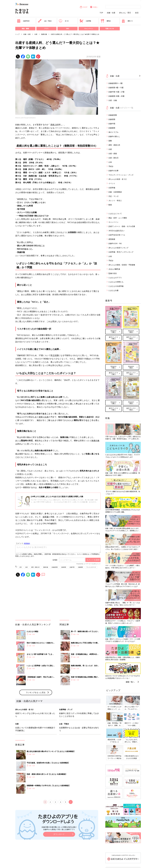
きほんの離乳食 (114, 269)
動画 (110, 205)
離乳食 (106, 21)
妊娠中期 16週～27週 (116, 92)
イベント (112, 183)
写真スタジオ (110, 29)
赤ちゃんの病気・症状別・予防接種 (122, 265)
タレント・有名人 (115, 200)
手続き (111, 166)
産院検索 (112, 239)
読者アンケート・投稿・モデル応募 (122, 226)
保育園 (46, 517)
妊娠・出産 (111, 13)
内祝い (94, 7)
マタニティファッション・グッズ (121, 175)
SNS (68, 29)
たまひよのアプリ (115, 278)
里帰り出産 (44, 417)
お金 (110, 162)
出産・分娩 (113, 100)
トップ (17, 34)
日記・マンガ (113, 196)
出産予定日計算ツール (117, 235)
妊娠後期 (80, 567)
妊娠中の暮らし (114, 136)
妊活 (137, 13)
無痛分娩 (44, 34)
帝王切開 (55, 355)
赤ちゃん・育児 (125, 13)
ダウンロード (59, 834)
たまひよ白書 (113, 290)
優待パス (127, 21)
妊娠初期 (64, 567)
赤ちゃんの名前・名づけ (118, 179)
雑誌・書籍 (25, 29)
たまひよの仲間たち (116, 282)
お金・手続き (45, 21)
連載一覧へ (130, 682)
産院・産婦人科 (35, 567)
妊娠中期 (72, 567)
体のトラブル (113, 132)
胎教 (110, 141)
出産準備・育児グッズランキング (121, 252)
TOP (101, 13)
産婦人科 (54, 125)
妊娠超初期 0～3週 (115, 83)
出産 (36, 34)
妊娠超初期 (55, 567)
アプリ (46, 29)
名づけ (64, 21)
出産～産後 (113, 153)
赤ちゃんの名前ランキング (118, 248)
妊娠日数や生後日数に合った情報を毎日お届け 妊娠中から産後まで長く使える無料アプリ (59, 828)
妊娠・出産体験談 (115, 192)
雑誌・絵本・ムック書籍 (118, 218)
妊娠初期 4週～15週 (116, 87)
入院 (20, 567)
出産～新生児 (113, 158)
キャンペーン (89, 29)
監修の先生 (113, 273)
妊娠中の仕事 (113, 171)
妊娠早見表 (23, 21)
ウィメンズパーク (91, 567)
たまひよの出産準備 (116, 286)
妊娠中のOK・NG (115, 243)
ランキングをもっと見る (36, 692)
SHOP (84, 7)
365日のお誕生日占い (117, 231)
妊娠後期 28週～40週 (116, 96)
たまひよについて (115, 213)
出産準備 (85, 21)
